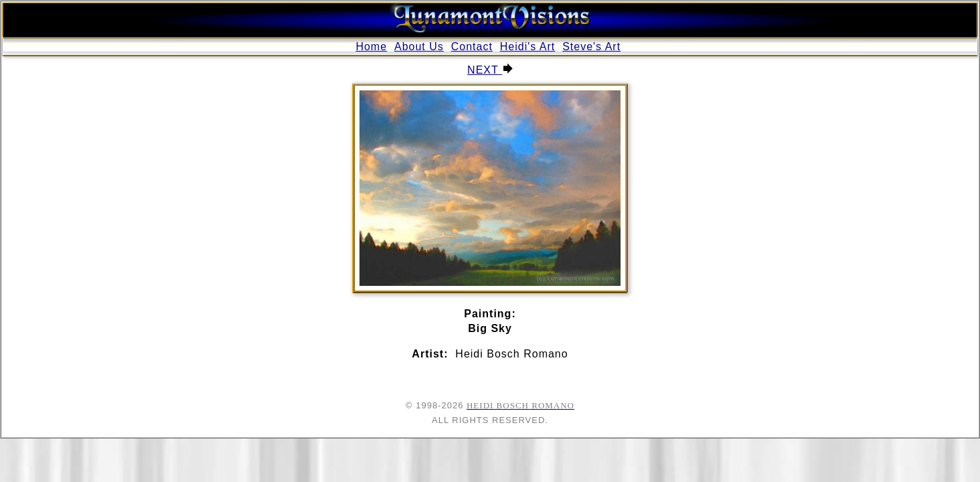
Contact (472, 47)
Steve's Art (591, 47)
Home (371, 47)
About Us (419, 47)
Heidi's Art (528, 47)
